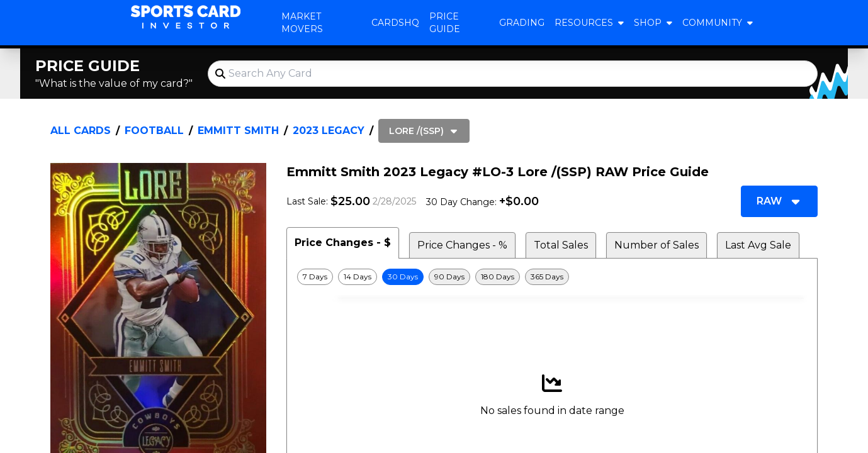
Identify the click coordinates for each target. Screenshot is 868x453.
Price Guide (445, 23)
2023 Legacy (329, 131)
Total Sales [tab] (561, 245)
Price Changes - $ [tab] (343, 243)
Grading (522, 23)
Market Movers (302, 23)
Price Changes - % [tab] (462, 245)
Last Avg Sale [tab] (758, 245)
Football (154, 131)
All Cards (81, 131)
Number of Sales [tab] (657, 245)
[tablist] (552, 243)
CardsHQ (395, 23)
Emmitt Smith (238, 131)
